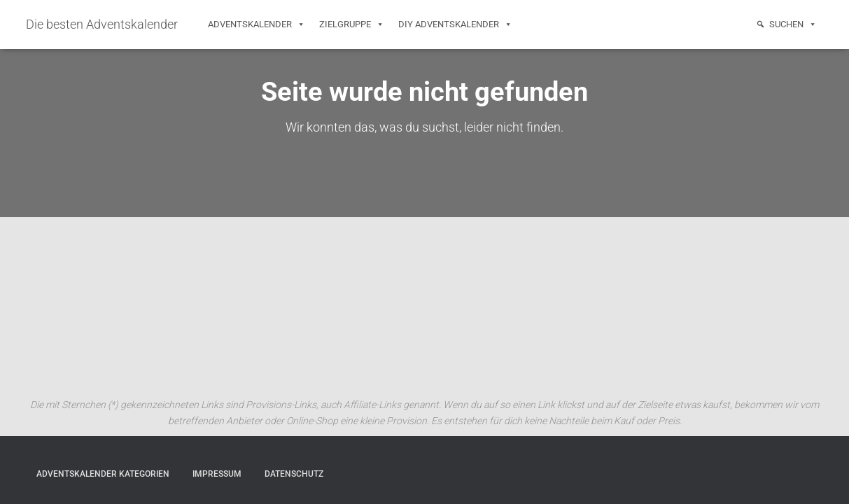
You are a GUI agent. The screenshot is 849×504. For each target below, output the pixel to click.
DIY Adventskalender (455, 24)
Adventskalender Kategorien (103, 474)
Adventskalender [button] (257, 24)
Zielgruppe (352, 24)
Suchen (793, 24)
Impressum (217, 474)
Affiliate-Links (372, 405)
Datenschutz (294, 474)
